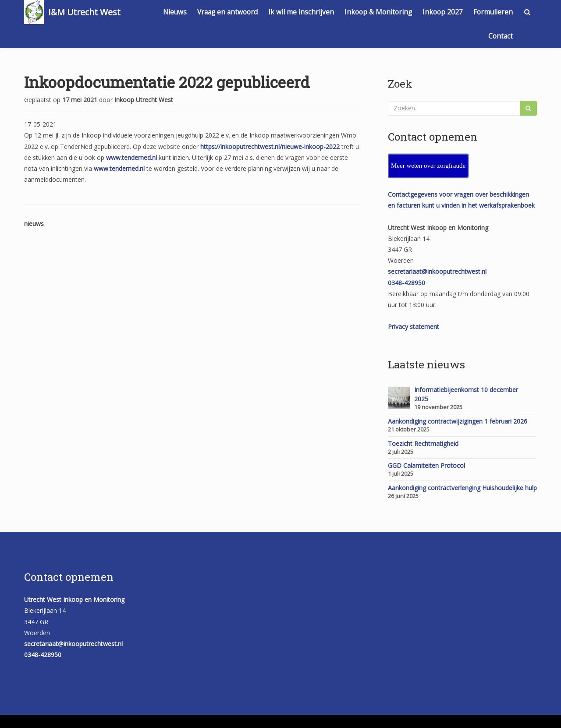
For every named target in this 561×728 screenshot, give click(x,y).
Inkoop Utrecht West (144, 100)
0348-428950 (407, 283)
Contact (501, 36)
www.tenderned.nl (131, 157)
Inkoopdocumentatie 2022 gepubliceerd (167, 82)
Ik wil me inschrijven (301, 12)
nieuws (34, 224)
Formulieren (493, 12)
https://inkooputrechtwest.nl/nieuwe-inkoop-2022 (270, 147)
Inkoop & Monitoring (378, 12)
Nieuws (175, 12)
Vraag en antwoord (227, 12)
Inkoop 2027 (443, 12)
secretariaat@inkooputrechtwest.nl (437, 271)
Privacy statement (414, 327)
